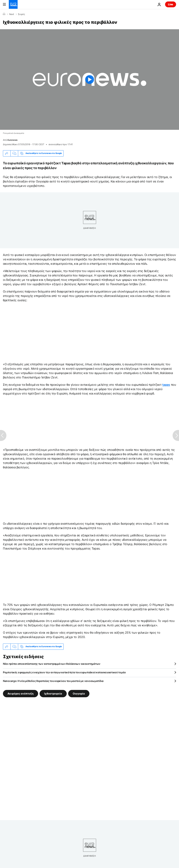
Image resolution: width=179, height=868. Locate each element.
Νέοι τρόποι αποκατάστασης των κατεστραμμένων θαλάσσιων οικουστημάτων (52, 664)
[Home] (4, 14)
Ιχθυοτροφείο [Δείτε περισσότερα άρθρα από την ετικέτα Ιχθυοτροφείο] (53, 693)
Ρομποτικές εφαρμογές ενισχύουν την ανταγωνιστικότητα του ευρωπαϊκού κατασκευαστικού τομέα (64, 672)
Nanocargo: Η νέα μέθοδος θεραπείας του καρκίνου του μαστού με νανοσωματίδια (53, 681)
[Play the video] (89, 80)
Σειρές (21, 14)
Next (12, 14)
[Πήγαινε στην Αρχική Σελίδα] (13, 4)
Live (171, 4)
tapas (166, 385)
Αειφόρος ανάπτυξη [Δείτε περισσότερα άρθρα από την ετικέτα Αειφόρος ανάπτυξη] (21, 693)
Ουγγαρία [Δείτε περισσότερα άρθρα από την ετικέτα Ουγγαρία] (79, 693)
